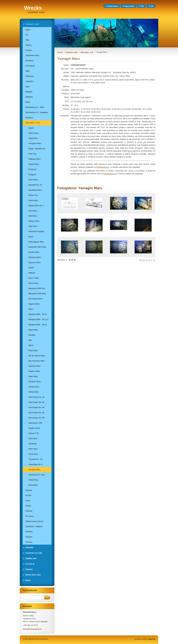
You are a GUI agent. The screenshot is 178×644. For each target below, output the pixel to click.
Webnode (152, 639)
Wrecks (60, 52)
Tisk (152, 6)
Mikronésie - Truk (87, 52)
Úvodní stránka (113, 6)
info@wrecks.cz (103, 167)
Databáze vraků (72, 52)
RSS (142, 6)
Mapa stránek (129, 6)
